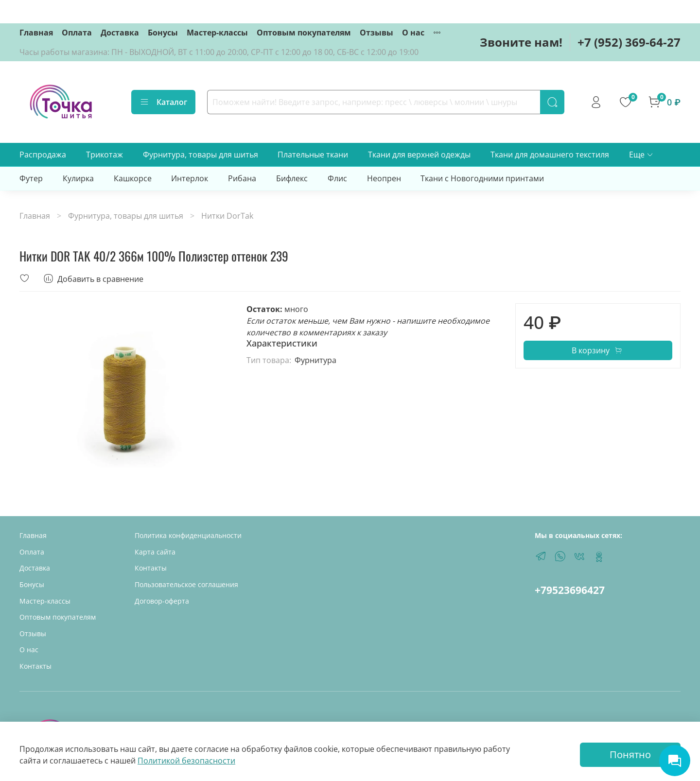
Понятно (630, 755)
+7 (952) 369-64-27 (629, 42)
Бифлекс (292, 178)
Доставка (120, 33)
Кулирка (78, 178)
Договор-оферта (162, 601)
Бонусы (163, 33)
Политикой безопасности (186, 761)
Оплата (77, 33)
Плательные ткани (313, 155)
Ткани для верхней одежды (419, 155)
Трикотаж (105, 155)
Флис (337, 178)
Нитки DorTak (227, 216)
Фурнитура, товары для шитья (201, 155)
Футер (31, 178)
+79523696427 (570, 590)
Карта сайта (155, 552)
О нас (413, 33)
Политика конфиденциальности (188, 535)
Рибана (242, 178)
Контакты (35, 666)
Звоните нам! (521, 42)
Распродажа (43, 155)
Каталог (163, 102)
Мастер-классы (217, 33)
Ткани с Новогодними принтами (482, 178)
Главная (36, 33)
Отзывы (376, 33)
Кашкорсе (133, 178)
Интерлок (190, 178)
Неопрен (384, 178)
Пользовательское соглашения (186, 584)
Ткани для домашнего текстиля (550, 155)
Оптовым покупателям (304, 33)
